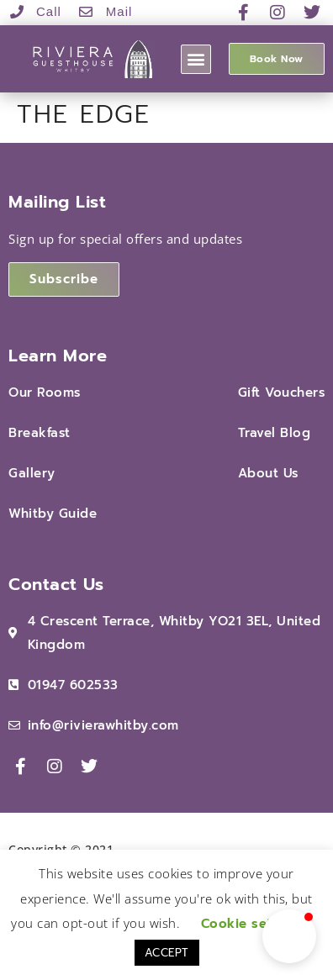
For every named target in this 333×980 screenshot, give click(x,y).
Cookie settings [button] (254, 924)
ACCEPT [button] (167, 953)
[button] (196, 59)
